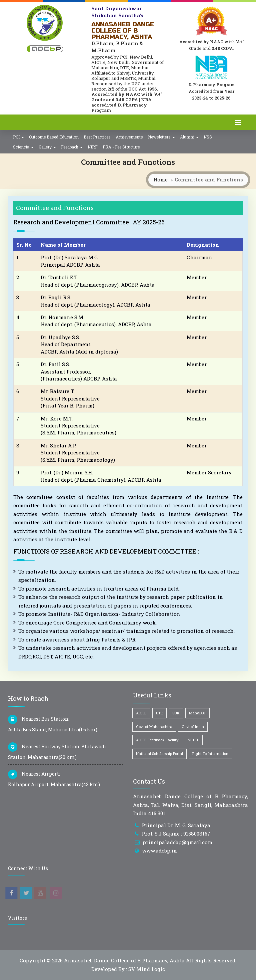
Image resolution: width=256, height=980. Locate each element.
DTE (159, 713)
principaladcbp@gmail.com (177, 842)
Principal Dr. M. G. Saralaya (176, 825)
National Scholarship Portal (159, 753)
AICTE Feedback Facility (157, 740)
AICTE (141, 713)
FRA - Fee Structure (121, 147)
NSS (208, 137)
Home (160, 179)
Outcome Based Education (54, 137)
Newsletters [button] (161, 137)
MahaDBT (197, 713)
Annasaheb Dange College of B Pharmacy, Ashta (124, 960)
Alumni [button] (189, 137)
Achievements (129, 137)
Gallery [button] (47, 147)
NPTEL (193, 740)
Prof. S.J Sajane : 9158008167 (176, 834)
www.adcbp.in (159, 851)
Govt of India (193, 727)
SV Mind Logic (147, 969)
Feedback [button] (72, 147)
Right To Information (210, 753)
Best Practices (97, 137)
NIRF (93, 147)
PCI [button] (18, 137)
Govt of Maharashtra (154, 727)
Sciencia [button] (23, 147)
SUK (176, 713)
